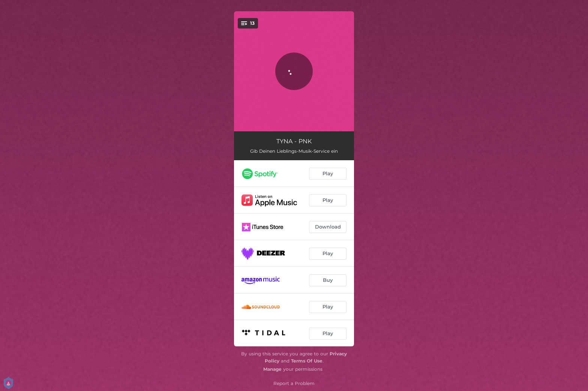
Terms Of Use (307, 361)
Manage (272, 369)
